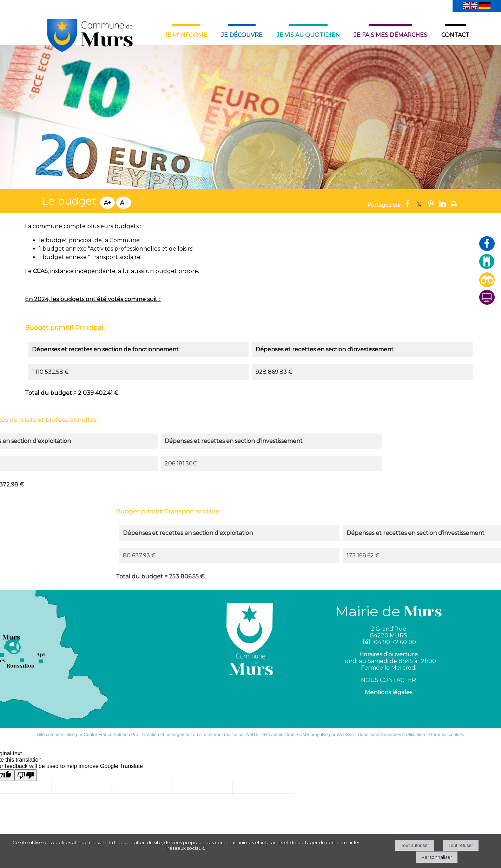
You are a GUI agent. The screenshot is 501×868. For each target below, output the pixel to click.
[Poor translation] (26, 775)
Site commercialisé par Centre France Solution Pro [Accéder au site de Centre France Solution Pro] (87, 734)
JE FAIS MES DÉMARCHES (391, 35)
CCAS (40, 271)
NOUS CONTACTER (388, 680)
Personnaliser (437, 857)
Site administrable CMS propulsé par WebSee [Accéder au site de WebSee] (308, 734)
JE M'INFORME (186, 35)
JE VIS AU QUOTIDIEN (308, 35)
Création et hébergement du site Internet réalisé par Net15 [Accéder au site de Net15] (200, 734)
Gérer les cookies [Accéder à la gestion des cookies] (447, 734)
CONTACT (455, 35)
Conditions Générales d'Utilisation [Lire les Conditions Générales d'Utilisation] (391, 734)
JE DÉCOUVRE (242, 35)
